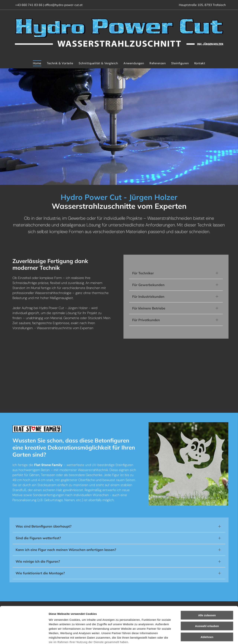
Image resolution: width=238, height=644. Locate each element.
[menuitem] (37, 63)
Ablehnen (207, 608)
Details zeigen (198, 637)
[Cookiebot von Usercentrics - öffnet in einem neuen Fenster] (24, 637)
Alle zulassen (207, 587)
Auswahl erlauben (207, 597)
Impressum (91, 622)
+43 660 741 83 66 (29, 5)
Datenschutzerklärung (64, 622)
